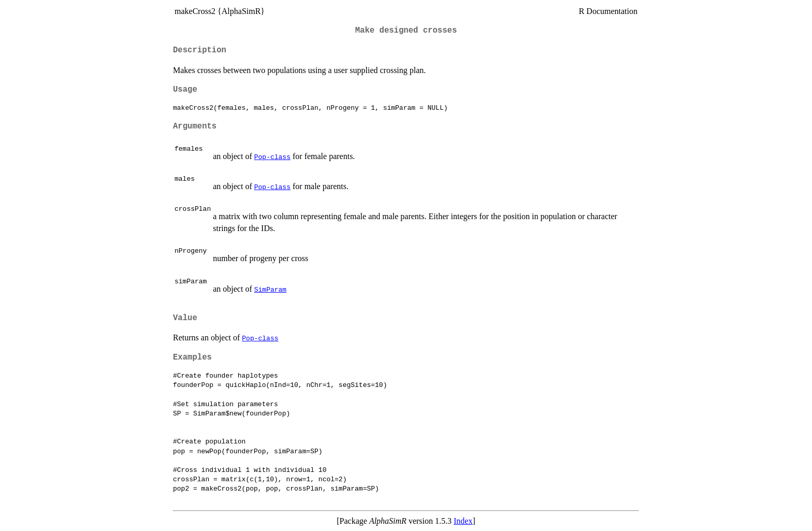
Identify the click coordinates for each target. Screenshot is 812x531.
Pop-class (272, 156)
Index (463, 521)
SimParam (270, 289)
